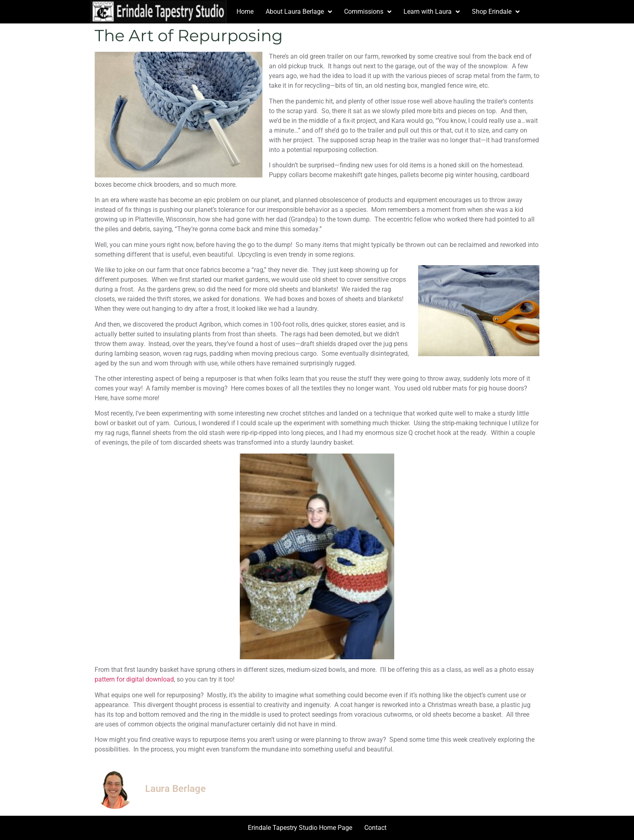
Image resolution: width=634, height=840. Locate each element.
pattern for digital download (134, 679)
